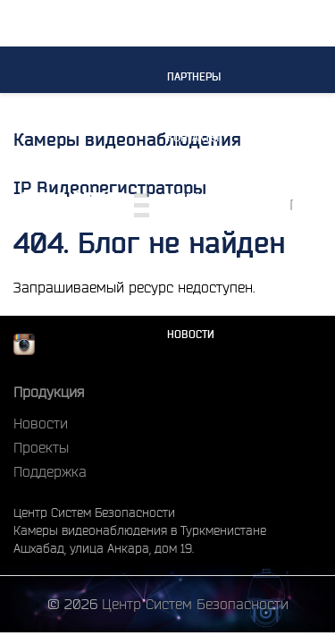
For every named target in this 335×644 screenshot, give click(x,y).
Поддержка (50, 471)
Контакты (193, 137)
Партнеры (194, 76)
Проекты (191, 273)
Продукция (49, 392)
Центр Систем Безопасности (195, 604)
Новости (191, 334)
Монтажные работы (200, 205)
